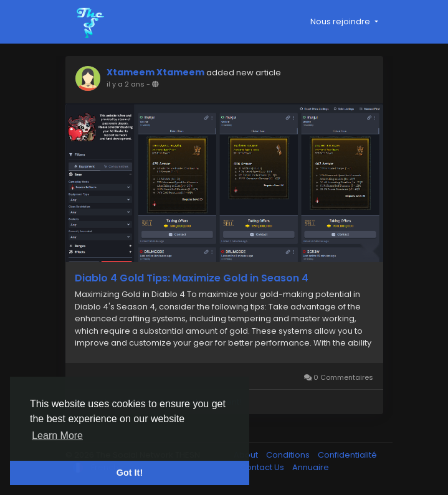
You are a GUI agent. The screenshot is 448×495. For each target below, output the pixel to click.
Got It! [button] (130, 473)
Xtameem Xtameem (155, 72)
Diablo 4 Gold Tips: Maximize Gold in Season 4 (192, 278)
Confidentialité (347, 455)
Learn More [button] (57, 436)
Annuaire (311, 467)
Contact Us (263, 467)
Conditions (289, 455)
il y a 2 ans (126, 84)
